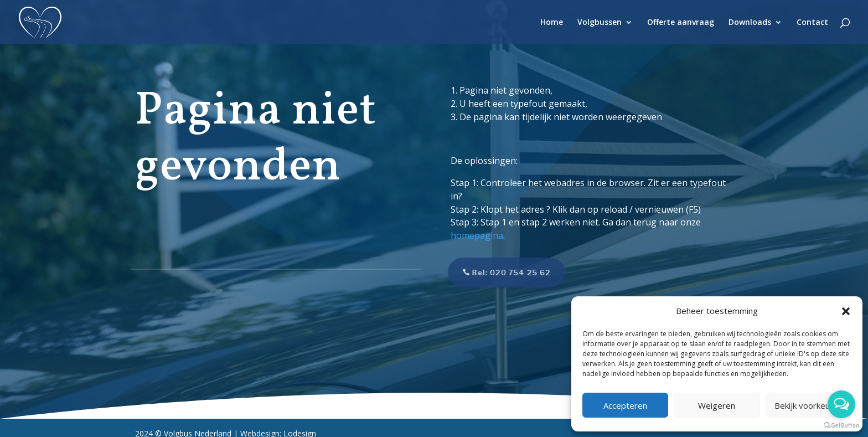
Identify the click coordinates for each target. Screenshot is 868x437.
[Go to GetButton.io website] (841, 426)
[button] (846, 311)
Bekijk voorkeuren (808, 405)
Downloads (750, 23)
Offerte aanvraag (681, 23)
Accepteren (625, 405)
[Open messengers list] (841, 404)
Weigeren (717, 405)
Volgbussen (600, 23)
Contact (812, 23)
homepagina (477, 235)
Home (552, 23)
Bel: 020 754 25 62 (500, 273)
